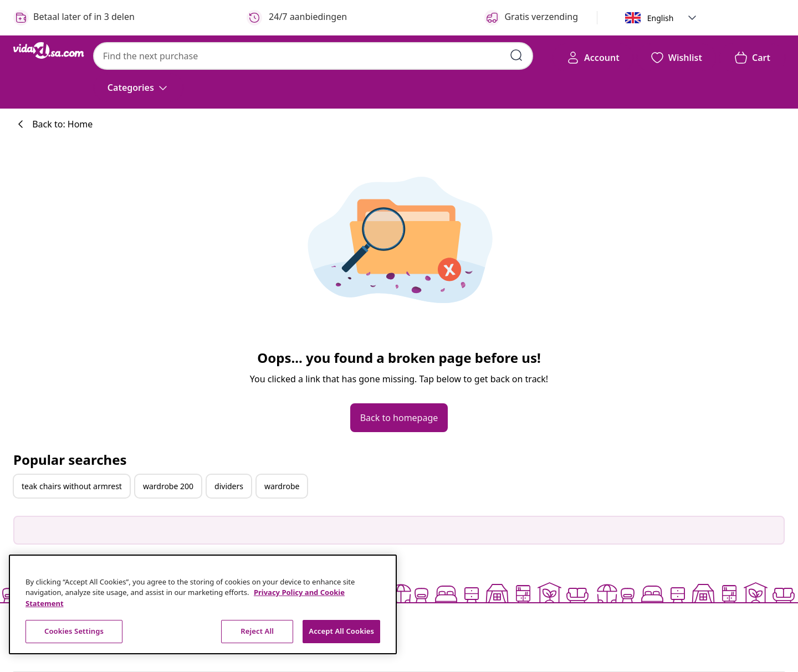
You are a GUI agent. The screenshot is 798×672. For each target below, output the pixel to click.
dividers (229, 486)
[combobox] (313, 56)
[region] (203, 604)
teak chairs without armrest (72, 486)
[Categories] (139, 88)
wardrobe (282, 486)
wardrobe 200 (168, 486)
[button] (692, 18)
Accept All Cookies (341, 631)
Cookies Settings (74, 631)
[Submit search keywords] (516, 55)
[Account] (593, 58)
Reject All (257, 631)
